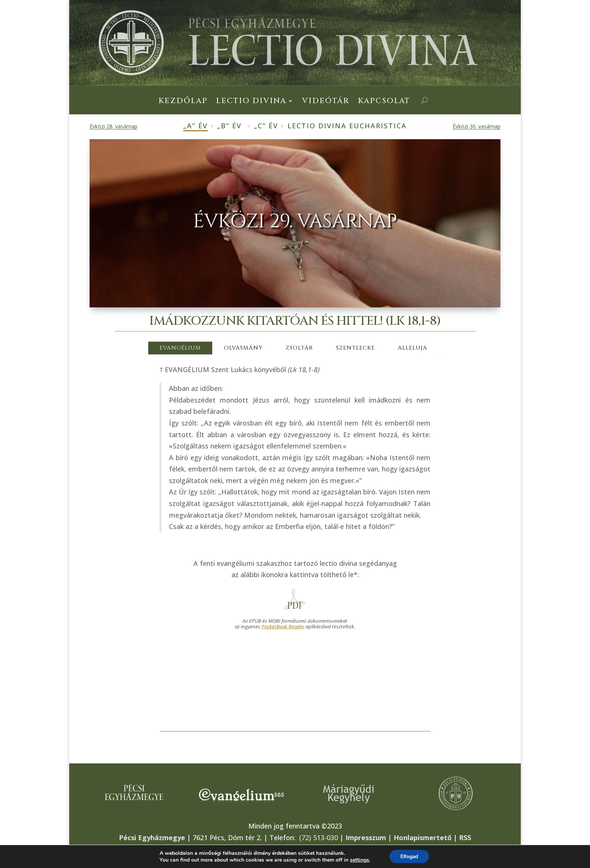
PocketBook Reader (283, 626)
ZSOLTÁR (299, 348)
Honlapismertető (423, 838)
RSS (465, 838)
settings (359, 860)
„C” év (266, 126)
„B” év (229, 126)
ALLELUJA (413, 348)
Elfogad (409, 856)
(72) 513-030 (319, 838)
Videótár (326, 102)
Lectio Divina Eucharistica (347, 126)
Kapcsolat (384, 102)
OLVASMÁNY (243, 348)
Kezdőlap (183, 102)
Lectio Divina (251, 102)
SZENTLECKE (355, 348)
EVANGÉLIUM (180, 348)
